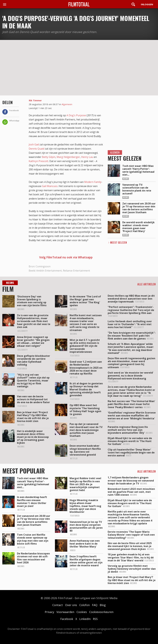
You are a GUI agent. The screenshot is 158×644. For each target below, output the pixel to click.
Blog (103, 605)
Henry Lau (87, 157)
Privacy (49, 612)
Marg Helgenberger (68, 157)
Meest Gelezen (118, 243)
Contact (58, 605)
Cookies (82, 612)
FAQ (95, 605)
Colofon (84, 605)
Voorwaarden (65, 612)
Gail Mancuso (50, 186)
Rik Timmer (35, 100)
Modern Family (93, 182)
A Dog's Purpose (76, 115)
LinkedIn (85, 619)
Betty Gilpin (49, 157)
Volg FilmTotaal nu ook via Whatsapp (66, 257)
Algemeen (67, 104)
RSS (95, 619)
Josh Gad (34, 144)
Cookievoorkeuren (101, 612)
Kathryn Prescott (38, 161)
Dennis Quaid (36, 149)
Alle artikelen (147, 284)
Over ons (71, 605)
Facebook (67, 619)
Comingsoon (43, 266)
